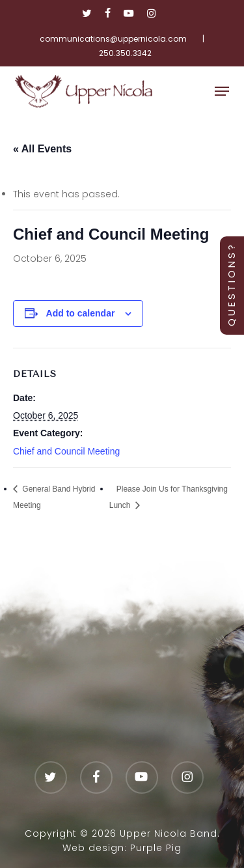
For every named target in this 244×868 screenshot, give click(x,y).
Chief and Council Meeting (66, 451)
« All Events (42, 149)
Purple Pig (156, 848)
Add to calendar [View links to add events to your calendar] (81, 313)
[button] (222, 91)
